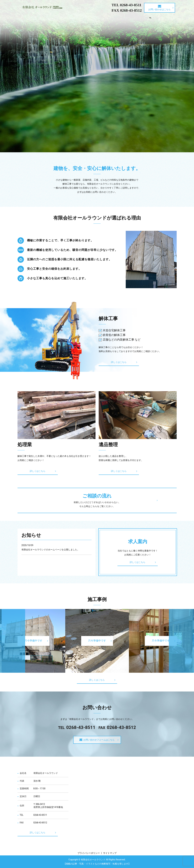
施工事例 (132, 18)
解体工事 (68, 18)
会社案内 (52, 18)
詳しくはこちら (115, 362)
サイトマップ (110, 853)
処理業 (82, 18)
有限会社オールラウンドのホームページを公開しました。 (50, 550)
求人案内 (148, 18)
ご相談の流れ (115, 18)
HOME (38, 18)
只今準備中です (97, 641)
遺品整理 (97, 18)
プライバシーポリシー (89, 853)
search (159, 18)
